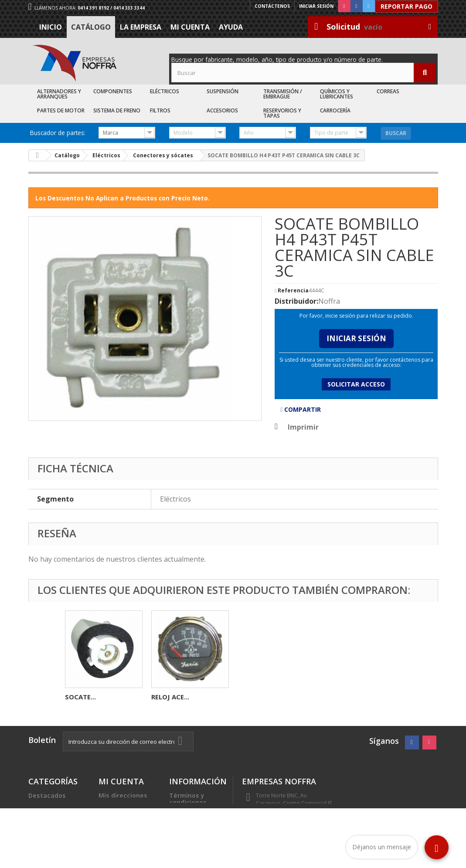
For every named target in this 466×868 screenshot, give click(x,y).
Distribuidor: (296, 301)
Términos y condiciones (188, 799)
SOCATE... (253, 697)
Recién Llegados (54, 816)
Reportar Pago (406, 6)
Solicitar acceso (356, 384)
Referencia (293, 291)
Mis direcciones (123, 795)
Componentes (113, 91)
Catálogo (91, 27)
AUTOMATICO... (177, 697)
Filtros (160, 110)
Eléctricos (165, 91)
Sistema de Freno (117, 110)
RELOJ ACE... (343, 697)
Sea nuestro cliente (188, 844)
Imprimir (303, 427)
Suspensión (223, 91)
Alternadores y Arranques (59, 94)
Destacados (47, 795)
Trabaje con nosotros (188, 827)
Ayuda (231, 27)
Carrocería (335, 110)
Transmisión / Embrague (283, 94)
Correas (388, 91)
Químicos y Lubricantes (337, 94)
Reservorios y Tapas (282, 113)
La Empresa (141, 27)
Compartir (301, 409)
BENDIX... (80, 697)
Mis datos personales (116, 809)
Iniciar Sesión (356, 338)
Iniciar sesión (316, 6)
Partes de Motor (61, 110)
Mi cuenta (190, 27)
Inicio (51, 27)
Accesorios (222, 110)
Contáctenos (272, 6)
